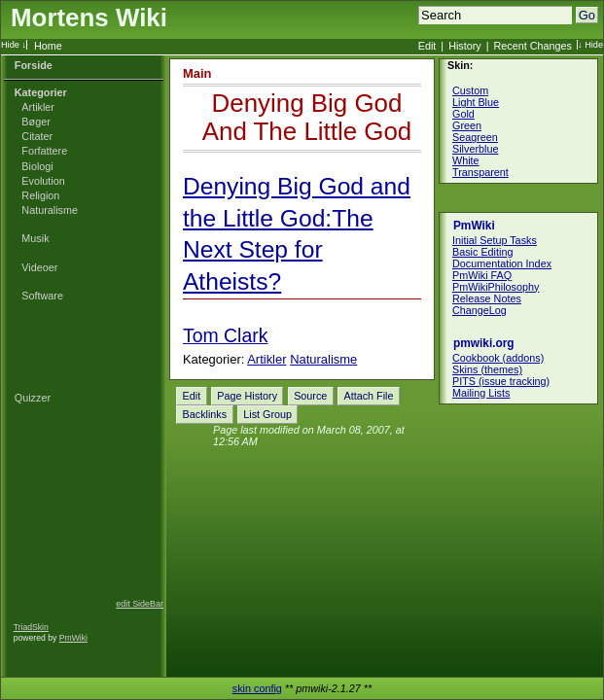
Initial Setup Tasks (495, 240)
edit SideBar (140, 604)
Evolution (43, 181)
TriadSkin (31, 627)
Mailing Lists (481, 393)
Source (310, 396)
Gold (463, 114)
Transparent (480, 172)
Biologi (37, 166)
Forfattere (44, 151)
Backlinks (205, 414)
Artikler (38, 107)
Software (42, 296)
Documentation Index (502, 263)
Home (48, 46)
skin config (257, 688)
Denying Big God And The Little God (307, 117)
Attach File (368, 396)
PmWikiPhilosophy (496, 287)
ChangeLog (480, 310)
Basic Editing (482, 252)
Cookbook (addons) (498, 358)
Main (197, 73)
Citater (37, 136)
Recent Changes (533, 46)
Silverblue (475, 149)
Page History (247, 396)
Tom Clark (225, 335)
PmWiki (73, 638)
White (466, 160)
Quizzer (33, 398)
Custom (470, 90)
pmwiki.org (484, 343)
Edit (427, 46)
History (465, 46)
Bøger (36, 122)
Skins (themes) (487, 369)
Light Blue (476, 102)
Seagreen (475, 137)
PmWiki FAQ (482, 275)
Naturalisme (50, 210)
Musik (35, 238)
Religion (40, 195)
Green (467, 125)
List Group (267, 414)
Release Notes (487, 298)
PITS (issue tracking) (501, 381)
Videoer (39, 267)
